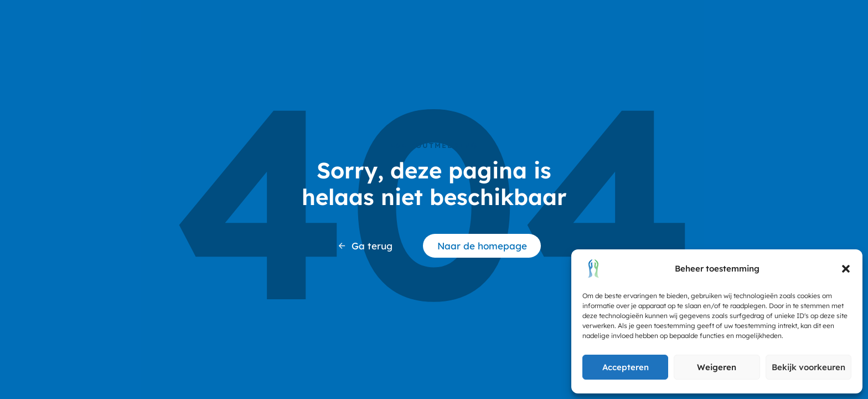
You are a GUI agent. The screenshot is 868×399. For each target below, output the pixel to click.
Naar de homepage (482, 246)
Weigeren (717, 367)
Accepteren (626, 367)
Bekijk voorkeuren (808, 367)
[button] (846, 269)
